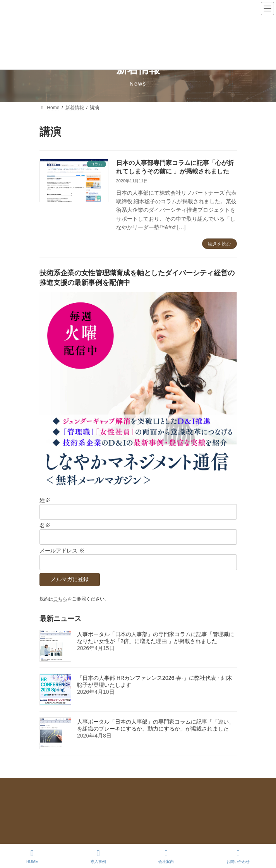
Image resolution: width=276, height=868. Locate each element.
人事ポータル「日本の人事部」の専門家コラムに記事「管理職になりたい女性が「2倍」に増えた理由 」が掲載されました (156, 638)
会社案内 (166, 856)
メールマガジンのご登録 (65, 813)
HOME (32, 856)
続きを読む (219, 244)
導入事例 (98, 856)
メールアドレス (62, 551)
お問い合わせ (53, 799)
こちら (60, 599)
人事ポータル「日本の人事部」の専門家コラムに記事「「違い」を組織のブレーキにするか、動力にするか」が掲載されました (156, 725)
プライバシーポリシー (63, 785)
